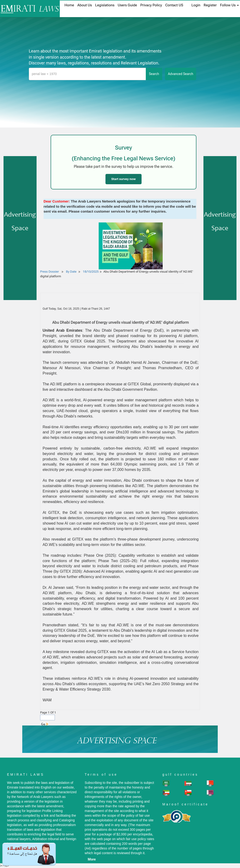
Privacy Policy (151, 5)
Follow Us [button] (229, 5)
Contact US (174, 5)
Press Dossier (49, 272)
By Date (71, 272)
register (210, 5)
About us (85, 5)
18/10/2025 (91, 272)
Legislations (105, 5)
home (69, 5)
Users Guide (127, 5)
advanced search (181, 74)
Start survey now (124, 179)
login (196, 5)
